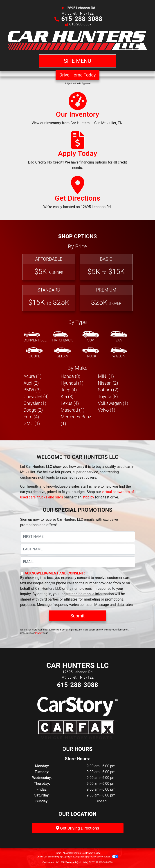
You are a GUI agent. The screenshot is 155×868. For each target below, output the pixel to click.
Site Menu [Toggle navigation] (78, 61)
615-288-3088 (82, 19)
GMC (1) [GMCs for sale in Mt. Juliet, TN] (32, 424)
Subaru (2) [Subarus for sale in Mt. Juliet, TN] (108, 390)
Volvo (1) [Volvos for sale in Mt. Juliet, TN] (107, 410)
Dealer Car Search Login (49, 857)
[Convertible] (35, 337)
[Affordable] (49, 267)
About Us (67, 853)
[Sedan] (63, 353)
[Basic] (106, 267)
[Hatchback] (63, 337)
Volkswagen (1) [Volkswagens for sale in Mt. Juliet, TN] (113, 403)
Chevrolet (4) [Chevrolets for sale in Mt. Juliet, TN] (36, 397)
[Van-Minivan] (119, 337)
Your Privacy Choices (104, 857)
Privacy (39, 633)
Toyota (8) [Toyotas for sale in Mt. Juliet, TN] (108, 397)
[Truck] (91, 353)
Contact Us (79, 853)
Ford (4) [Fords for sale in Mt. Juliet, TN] (31, 417)
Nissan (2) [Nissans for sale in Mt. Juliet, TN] (108, 383)
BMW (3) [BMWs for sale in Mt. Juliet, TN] (32, 390)
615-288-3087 (80, 24)
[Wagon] (119, 353)
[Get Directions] (78, 195)
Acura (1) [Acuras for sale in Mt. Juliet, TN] (33, 376)
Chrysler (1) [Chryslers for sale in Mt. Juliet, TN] (35, 403)
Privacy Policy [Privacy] (93, 853)
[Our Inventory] (77, 111)
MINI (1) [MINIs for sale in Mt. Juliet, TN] (106, 376)
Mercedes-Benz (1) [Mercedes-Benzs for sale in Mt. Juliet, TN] (76, 420)
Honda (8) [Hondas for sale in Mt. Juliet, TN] (71, 376)
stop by (88, 497)
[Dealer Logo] (77, 41)
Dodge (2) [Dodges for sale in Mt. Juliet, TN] (33, 410)
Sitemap (83, 857)
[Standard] (49, 298)
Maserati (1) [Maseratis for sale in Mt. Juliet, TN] (73, 410)
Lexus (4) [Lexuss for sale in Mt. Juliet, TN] (70, 403)
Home (58, 853)
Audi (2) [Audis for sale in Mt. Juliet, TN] (31, 383)
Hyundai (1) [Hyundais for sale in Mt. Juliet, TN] (72, 383)
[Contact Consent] (22, 573)
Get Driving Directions (77, 828)
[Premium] (106, 298)
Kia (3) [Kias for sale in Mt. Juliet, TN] (67, 397)
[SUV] (91, 337)
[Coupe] (34, 353)
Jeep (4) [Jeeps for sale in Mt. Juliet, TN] (69, 390)
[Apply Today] (78, 153)
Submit (77, 616)
